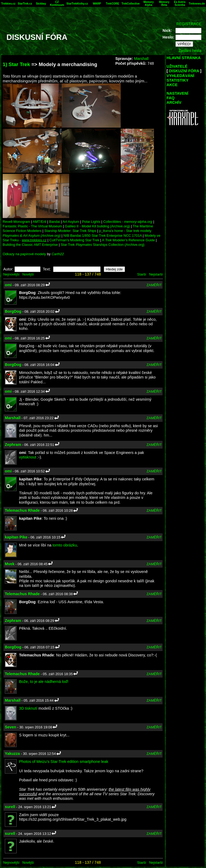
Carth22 (58, 254)
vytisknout (28, 457)
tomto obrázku (65, 545)
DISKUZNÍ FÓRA (184, 71)
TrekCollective (131, 4)
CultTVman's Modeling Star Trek (74, 240)
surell (10, 807)
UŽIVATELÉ (177, 66)
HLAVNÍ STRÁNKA (184, 58)
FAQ (171, 98)
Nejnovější (11, 274)
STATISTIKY (178, 80)
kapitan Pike (16, 537)
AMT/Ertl (39, 222)
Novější (28, 274)
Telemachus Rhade (22, 510)
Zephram (13, 445)
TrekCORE (113, 4)
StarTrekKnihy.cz (77, 4)
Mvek (10, 564)
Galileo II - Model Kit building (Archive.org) (98, 226)
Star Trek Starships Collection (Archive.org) (102, 245)
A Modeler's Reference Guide (128, 240)
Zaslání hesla (190, 51)
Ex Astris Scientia (180, 3)
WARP (97, 4)
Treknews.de (197, 4)
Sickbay (41, 4)
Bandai (54, 222)
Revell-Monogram (16, 222)
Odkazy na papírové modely (24, 254)
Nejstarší (156, 274)
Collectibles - (128, 222)
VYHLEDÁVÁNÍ (180, 76)
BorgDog (13, 311)
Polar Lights (91, 222)
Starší (142, 274)
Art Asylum (71, 222)
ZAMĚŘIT (154, 285)
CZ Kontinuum (57, 3)
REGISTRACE (189, 24)
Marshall (141, 59)
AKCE (172, 85)
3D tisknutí (28, 708)
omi (8, 285)
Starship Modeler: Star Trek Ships (70, 231)
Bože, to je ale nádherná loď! (44, 682)
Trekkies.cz (8, 4)
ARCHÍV (174, 102)
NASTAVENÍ (177, 93)
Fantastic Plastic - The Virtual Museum (32, 226)
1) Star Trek (16, 64)
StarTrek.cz (25, 4)
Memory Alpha (149, 3)
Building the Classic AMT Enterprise (30, 245)
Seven (10, 727)
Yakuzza (12, 754)
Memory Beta (164, 3)
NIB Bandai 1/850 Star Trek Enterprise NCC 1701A (102, 236)
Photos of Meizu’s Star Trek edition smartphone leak (64, 762)
